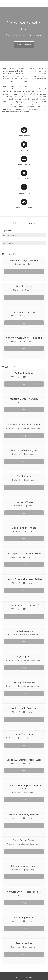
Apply (24, 271)
